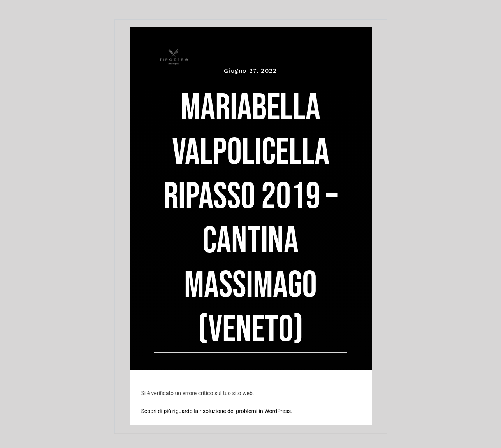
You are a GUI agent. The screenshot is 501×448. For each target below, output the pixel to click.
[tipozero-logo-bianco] (174, 53)
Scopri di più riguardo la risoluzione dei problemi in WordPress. (217, 411)
